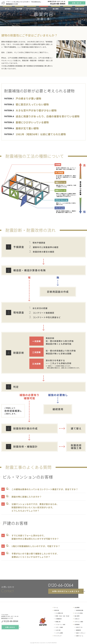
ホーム (7, 9)
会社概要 (19, 9)
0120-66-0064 (11, 621)
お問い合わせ (80, 9)
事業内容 (43, 9)
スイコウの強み (31, 9)
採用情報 (68, 9)
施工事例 (56, 9)
